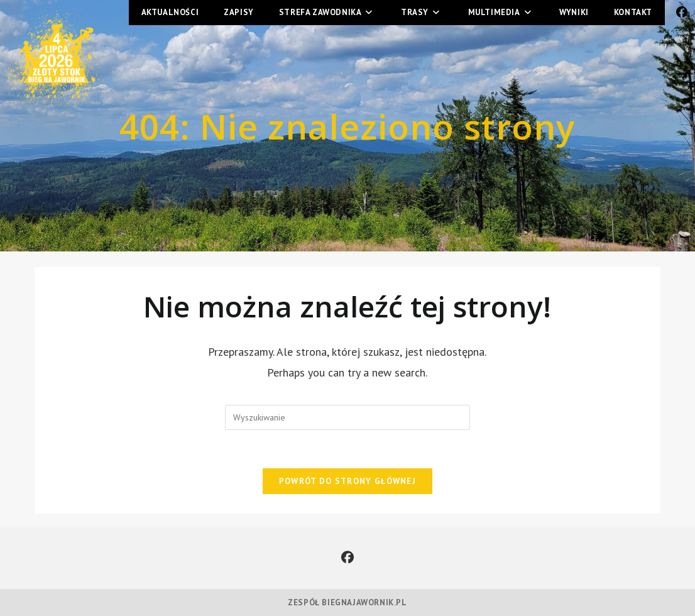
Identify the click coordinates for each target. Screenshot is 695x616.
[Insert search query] (347, 417)
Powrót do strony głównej (347, 481)
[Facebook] (347, 558)
